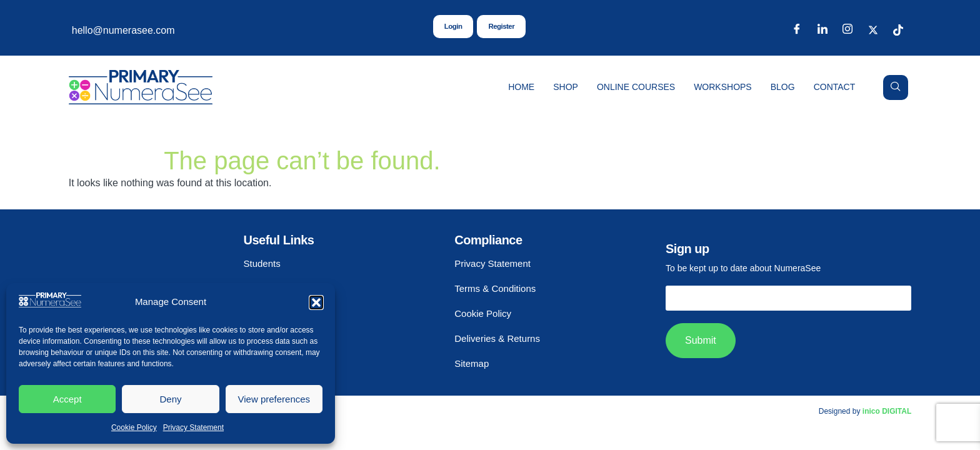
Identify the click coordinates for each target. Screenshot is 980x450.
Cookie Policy (134, 427)
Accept (67, 399)
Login (452, 27)
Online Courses (636, 87)
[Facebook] (797, 31)
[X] (873, 31)
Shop (566, 87)
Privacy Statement (193, 427)
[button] (316, 302)
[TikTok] (898, 31)
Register (502, 27)
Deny (170, 399)
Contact (835, 87)
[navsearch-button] (896, 87)
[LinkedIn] (822, 31)
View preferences (274, 399)
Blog (783, 87)
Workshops (723, 87)
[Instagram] (847, 31)
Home (521, 87)
